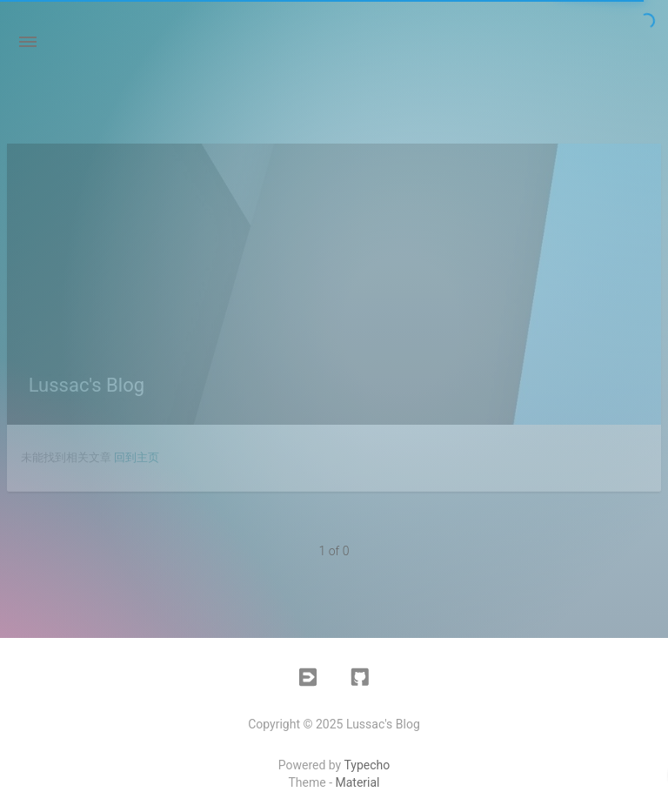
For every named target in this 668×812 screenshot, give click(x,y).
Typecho (367, 765)
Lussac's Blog (87, 385)
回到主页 (137, 457)
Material (358, 782)
